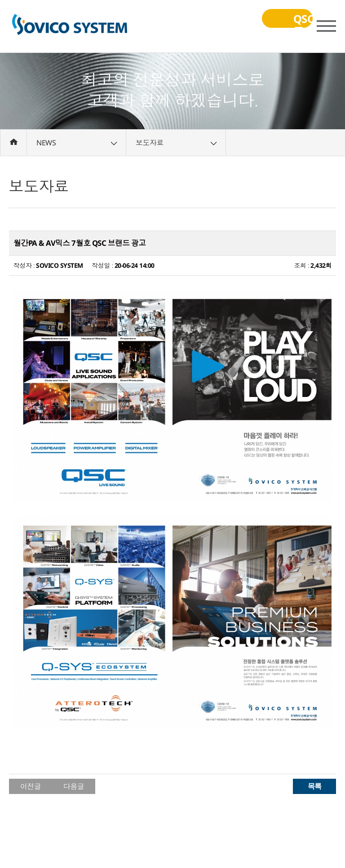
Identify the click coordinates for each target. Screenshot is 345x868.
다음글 (74, 786)
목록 (315, 786)
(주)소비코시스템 (69, 26)
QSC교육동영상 (272, 24)
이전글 (31, 786)
